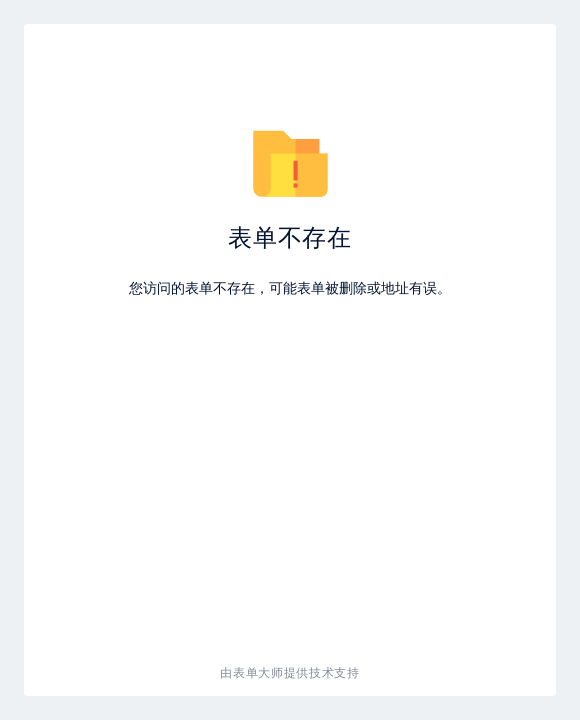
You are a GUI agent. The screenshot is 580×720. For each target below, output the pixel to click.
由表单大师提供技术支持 (290, 672)
